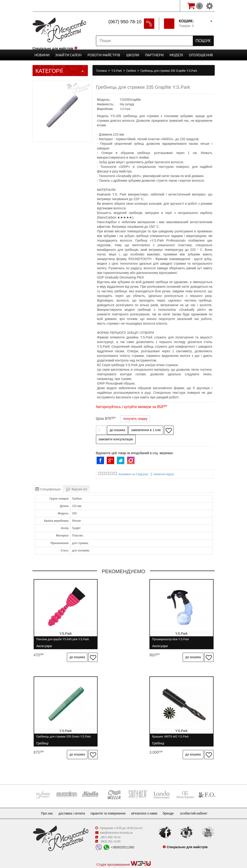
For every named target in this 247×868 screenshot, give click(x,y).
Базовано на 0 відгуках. (134, 474)
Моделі (170, 55)
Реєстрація (148, 6)
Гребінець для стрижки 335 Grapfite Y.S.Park (169, 71)
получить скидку (135, 419)
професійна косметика (124, 854)
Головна (102, 71)
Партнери (151, 55)
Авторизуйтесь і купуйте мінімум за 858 (132, 407)
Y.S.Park (117, 71)
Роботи (105, 55)
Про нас (43, 796)
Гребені (132, 71)
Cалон (73, 55)
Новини (50, 55)
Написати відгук (164, 474)
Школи (131, 55)
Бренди (172, 796)
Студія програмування (123, 846)
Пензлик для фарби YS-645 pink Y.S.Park (57, 641)
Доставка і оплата (70, 796)
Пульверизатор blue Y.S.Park (116, 641)
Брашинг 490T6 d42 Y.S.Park (55, 730)
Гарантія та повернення (108, 796)
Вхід (170, 6)
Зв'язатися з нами (146, 796)
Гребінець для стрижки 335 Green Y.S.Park (181, 641)
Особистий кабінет (198, 796)
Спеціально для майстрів (53, 5)
